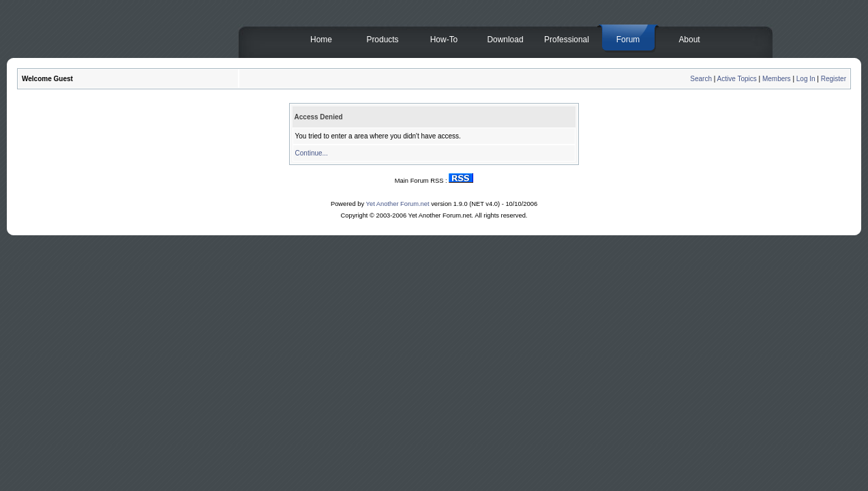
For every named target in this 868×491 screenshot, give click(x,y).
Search (701, 79)
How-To (444, 40)
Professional (567, 40)
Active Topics (737, 79)
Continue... (312, 153)
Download (505, 40)
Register (834, 79)
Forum (628, 40)
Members (777, 79)
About (689, 40)
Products (382, 40)
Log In (806, 79)
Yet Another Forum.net (398, 204)
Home (321, 40)
